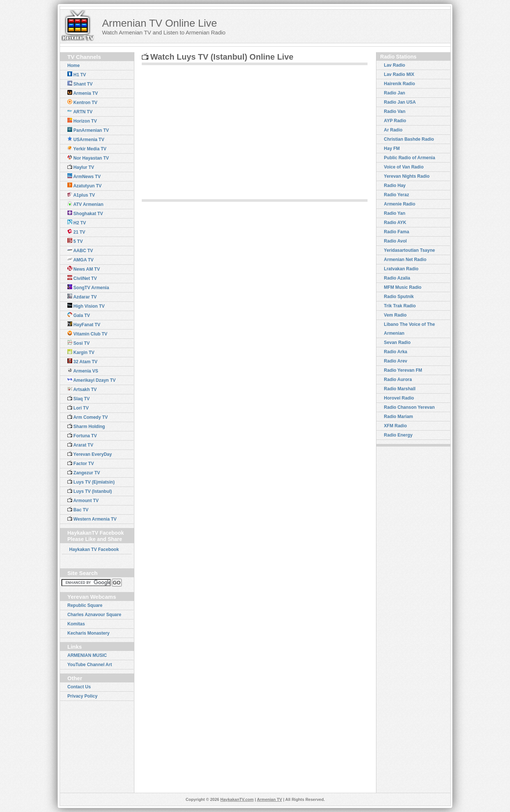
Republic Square (85, 605)
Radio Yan (395, 213)
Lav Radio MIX (399, 74)
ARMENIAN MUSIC (87, 655)
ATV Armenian (85, 204)
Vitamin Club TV (87, 334)
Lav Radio (394, 65)
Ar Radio (393, 130)
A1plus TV (81, 195)
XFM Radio (395, 426)
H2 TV (77, 223)
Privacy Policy (82, 696)
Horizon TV (82, 121)
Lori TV (78, 408)
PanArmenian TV (88, 130)
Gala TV (79, 315)
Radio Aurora (398, 380)
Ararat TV (80, 445)
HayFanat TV (84, 324)
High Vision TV (86, 306)
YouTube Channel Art (90, 665)
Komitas (76, 624)
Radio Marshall (400, 389)
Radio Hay (395, 186)
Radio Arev (395, 361)
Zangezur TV (84, 472)
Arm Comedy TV (88, 417)
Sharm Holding (86, 426)
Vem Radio (395, 315)
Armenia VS (83, 371)
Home (73, 66)
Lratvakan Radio (401, 269)
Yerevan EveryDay (90, 454)
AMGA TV (80, 260)
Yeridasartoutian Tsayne (409, 250)
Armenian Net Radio (405, 260)
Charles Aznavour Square (94, 615)
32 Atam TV (82, 361)
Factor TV (81, 463)
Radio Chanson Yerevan (409, 407)
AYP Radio (395, 121)
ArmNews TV (84, 176)
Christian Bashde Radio (409, 139)
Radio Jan (394, 93)
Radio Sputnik (399, 297)
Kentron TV (82, 102)
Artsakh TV (82, 389)
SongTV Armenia (88, 287)
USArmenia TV (86, 139)
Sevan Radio (397, 342)
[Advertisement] (362, 26)
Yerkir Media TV (87, 148)
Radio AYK (395, 223)
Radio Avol (395, 241)
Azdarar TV (82, 297)
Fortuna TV (82, 435)
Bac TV (78, 509)
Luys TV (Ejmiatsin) (91, 482)
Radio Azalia (397, 278)
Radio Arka (395, 352)
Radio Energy (398, 435)
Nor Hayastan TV (88, 158)
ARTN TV (80, 111)
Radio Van (395, 111)
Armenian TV (269, 799)
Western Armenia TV (92, 519)
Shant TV (80, 84)
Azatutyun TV (85, 186)
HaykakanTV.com (237, 799)
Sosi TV (78, 343)
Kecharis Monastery (88, 633)
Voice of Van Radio (404, 167)
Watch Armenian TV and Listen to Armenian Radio (164, 32)
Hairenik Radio (399, 84)
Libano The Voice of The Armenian (409, 329)
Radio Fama (396, 232)
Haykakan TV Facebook (94, 549)
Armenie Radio (400, 204)
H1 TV (77, 74)
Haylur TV (81, 167)
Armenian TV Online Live (160, 23)
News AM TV (84, 269)
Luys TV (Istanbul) (90, 491)
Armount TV (83, 500)
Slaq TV (78, 398)
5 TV (75, 241)
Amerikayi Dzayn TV (92, 380)
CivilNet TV (82, 278)
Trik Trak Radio (400, 306)
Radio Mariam (398, 417)
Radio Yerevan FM (403, 370)
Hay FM (392, 148)
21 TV (76, 232)
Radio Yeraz (396, 195)
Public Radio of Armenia (409, 158)
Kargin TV (81, 352)
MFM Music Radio (402, 287)
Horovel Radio (399, 398)
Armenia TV (83, 93)
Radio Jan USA (400, 102)
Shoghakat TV (85, 213)
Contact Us (79, 687)
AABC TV (80, 250)
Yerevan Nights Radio (407, 176)
